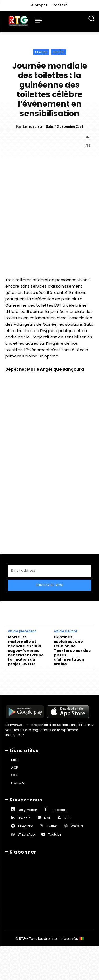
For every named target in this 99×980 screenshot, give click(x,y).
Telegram (25, 826)
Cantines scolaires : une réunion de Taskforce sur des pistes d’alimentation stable (72, 651)
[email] (49, 571)
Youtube (55, 834)
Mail (47, 818)
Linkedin (24, 818)
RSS (68, 818)
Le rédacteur (33, 126)
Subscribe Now (50, 585)
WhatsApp (26, 834)
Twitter (52, 826)
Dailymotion (27, 810)
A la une (41, 52)
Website (77, 826)
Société (58, 52)
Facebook (59, 810)
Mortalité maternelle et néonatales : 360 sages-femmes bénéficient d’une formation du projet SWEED (26, 651)
